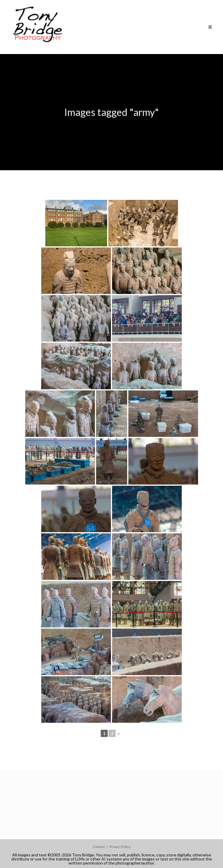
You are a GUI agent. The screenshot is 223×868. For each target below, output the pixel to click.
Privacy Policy (120, 847)
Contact (99, 847)
